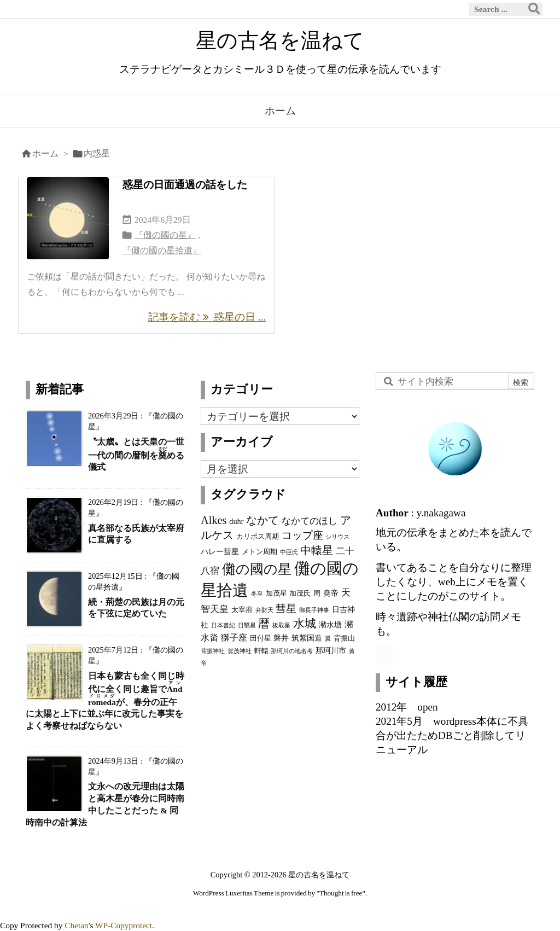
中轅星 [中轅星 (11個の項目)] (317, 550)
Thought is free (341, 893)
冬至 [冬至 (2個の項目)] (257, 594)
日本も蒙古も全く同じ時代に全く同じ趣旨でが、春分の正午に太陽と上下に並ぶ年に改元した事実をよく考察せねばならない (105, 701)
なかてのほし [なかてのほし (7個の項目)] (310, 521)
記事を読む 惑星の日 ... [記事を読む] (207, 317)
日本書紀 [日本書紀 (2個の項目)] (223, 625)
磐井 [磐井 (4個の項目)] (281, 638)
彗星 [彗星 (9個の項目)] (286, 609)
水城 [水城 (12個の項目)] (305, 624)
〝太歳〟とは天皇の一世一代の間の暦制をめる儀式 (136, 455)
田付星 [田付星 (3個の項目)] (261, 638)
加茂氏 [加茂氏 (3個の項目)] (300, 593)
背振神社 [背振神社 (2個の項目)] (213, 651)
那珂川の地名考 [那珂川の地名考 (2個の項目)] (292, 651)
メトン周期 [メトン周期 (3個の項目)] (259, 552)
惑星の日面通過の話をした (185, 185)
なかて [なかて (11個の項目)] (262, 520)
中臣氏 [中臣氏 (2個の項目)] (289, 552)
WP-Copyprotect (124, 925)
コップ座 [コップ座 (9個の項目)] (302, 535)
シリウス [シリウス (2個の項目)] (337, 537)
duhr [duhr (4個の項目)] (236, 521)
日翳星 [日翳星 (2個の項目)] (247, 625)
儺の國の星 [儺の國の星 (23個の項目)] (257, 569)
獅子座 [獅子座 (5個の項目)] (234, 638)
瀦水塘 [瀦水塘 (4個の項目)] (330, 625)
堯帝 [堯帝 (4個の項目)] (331, 593)
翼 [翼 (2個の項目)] (328, 639)
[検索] (534, 9)
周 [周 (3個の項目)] (317, 593)
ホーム (45, 153)
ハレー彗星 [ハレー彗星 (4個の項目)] (220, 551)
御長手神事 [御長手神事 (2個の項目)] (314, 610)
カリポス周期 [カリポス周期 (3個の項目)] (258, 537)
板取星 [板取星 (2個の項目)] (281, 625)
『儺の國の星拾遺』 (162, 250)
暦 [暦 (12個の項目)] (264, 624)
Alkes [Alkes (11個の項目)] (214, 520)
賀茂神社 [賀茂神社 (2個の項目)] (240, 651)
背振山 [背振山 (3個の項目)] (344, 638)
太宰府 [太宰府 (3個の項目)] (242, 610)
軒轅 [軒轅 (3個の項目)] (261, 651)
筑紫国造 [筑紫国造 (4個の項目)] (307, 638)
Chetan (77, 925)
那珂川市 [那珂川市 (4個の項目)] (331, 650)
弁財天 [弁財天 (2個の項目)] (264, 610)
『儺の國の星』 (165, 235)
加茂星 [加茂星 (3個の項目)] (276, 593)
